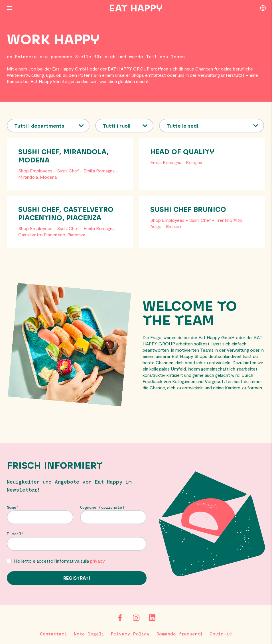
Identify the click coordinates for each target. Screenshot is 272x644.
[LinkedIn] (152, 618)
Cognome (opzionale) (102, 507)
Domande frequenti (180, 634)
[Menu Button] (9, 8)
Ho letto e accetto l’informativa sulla (59, 561)
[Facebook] (120, 618)
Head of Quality (182, 152)
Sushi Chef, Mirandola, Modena (63, 156)
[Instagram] (136, 618)
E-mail (14, 534)
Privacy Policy (130, 634)
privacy (98, 561)
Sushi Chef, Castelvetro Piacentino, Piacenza (66, 214)
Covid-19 (221, 634)
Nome (12, 507)
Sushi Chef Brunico (188, 210)
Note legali (89, 634)
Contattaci (53, 634)
